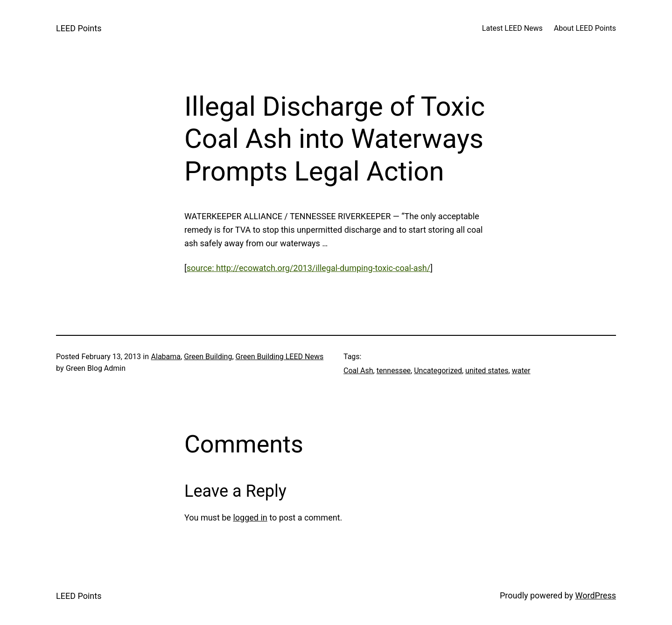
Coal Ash (358, 371)
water (521, 371)
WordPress (596, 595)
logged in (250, 517)
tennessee (394, 371)
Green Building (208, 357)
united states (487, 371)
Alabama (166, 357)
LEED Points (79, 28)
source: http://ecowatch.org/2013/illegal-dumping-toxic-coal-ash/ (308, 268)
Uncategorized (438, 371)
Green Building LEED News (280, 357)
